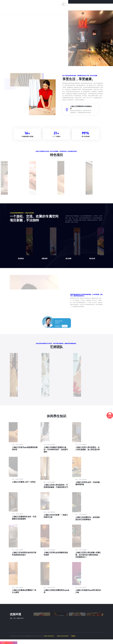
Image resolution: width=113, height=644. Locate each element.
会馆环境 (31, 7)
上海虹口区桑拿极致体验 (19, 47)
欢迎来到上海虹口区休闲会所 (12, 2)
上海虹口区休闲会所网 (62, 641)
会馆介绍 (24, 7)
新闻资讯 (52, 7)
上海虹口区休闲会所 (49, 641)
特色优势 (38, 7)
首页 (18, 7)
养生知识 (45, 7)
